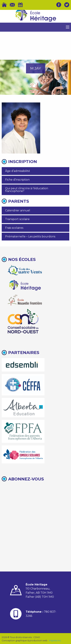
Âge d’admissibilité (18, 171)
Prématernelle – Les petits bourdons (30, 236)
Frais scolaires (14, 228)
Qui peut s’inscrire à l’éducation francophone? (27, 190)
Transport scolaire (17, 219)
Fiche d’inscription (17, 180)
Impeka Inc (55, 641)
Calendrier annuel (18, 210)
